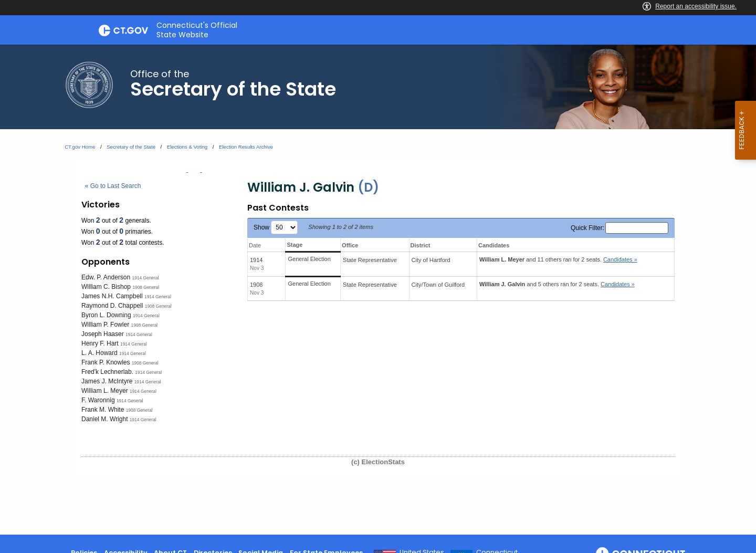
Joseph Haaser (103, 334)
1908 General (146, 287)
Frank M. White (103, 410)
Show (276, 227)
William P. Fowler (105, 325)
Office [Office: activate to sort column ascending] (350, 245)
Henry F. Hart (100, 343)
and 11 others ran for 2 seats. (558, 259)
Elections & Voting (187, 147)
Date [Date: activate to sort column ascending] (255, 245)
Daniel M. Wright (104, 419)
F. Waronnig (98, 400)
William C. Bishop (106, 287)
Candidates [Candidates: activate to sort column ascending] (494, 245)
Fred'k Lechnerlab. (107, 372)
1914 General (146, 278)
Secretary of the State (131, 147)
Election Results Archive (246, 147)
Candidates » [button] (620, 259)
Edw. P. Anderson (106, 277)
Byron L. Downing (106, 315)
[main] (378, 290)
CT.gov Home (80, 147)
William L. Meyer (105, 391)
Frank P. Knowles (106, 362)
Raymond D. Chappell (112, 306)
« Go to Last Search (113, 186)
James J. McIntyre (107, 381)
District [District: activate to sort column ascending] (421, 245)
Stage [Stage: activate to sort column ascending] (295, 245)
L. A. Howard (99, 353)
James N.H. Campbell (112, 296)
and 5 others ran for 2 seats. (557, 284)
